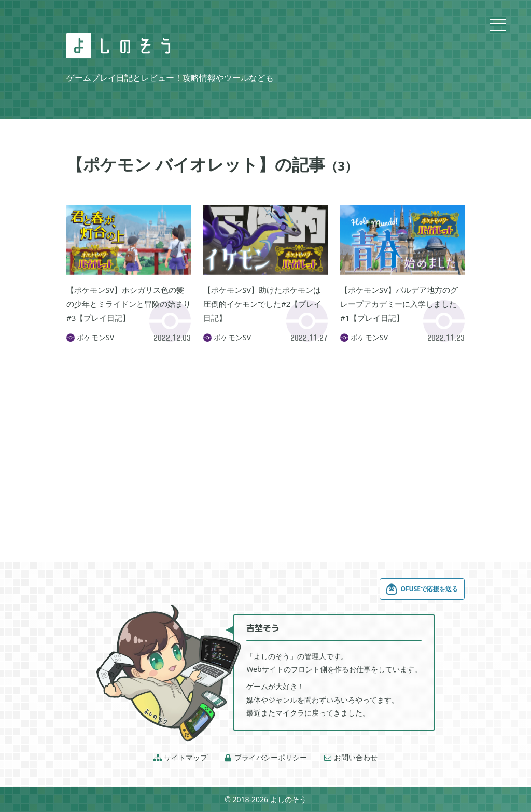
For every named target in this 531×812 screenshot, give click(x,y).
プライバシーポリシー (265, 758)
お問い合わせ (351, 758)
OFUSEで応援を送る (422, 589)
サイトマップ (180, 758)
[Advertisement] (265, 439)
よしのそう (288, 799)
